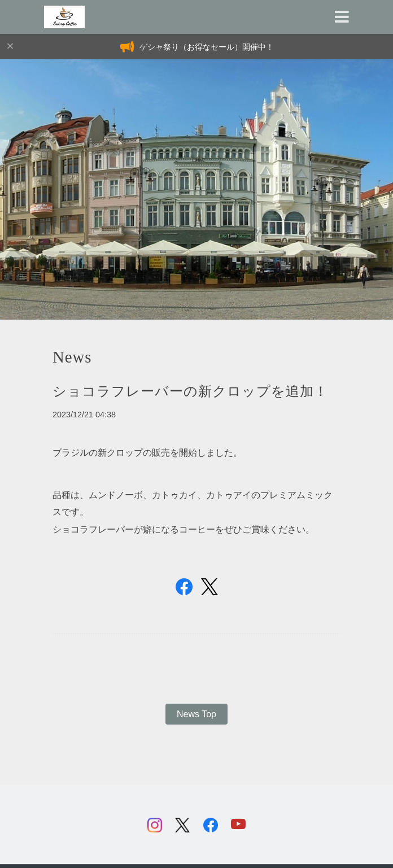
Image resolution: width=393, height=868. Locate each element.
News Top (197, 714)
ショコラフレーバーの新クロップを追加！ (190, 391)
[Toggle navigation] (342, 17)
